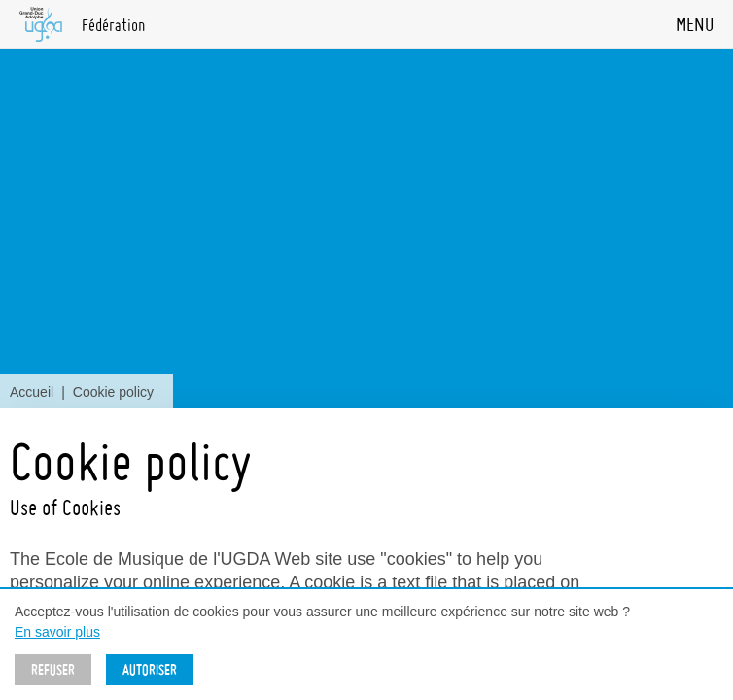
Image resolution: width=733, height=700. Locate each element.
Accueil (32, 392)
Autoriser (150, 670)
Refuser (53, 670)
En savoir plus (57, 632)
